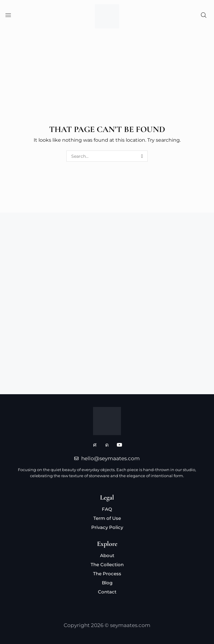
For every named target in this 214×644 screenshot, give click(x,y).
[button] (8, 16)
